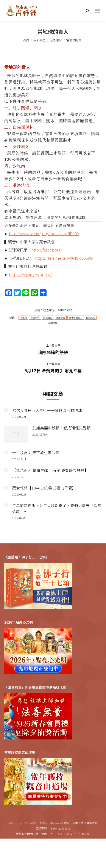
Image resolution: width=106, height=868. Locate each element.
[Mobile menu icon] (97, 11)
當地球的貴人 (76, 318)
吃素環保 (49, 310)
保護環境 (35, 318)
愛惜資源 (48, 318)
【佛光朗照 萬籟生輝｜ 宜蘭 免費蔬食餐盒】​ (50, 470)
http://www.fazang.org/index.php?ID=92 (44, 233)
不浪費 (23, 318)
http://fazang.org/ (47, 250)
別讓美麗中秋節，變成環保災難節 (61, 428)
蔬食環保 (53, 323)
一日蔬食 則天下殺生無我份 (36, 452)
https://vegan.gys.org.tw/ (30, 274)
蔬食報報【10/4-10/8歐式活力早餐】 (44, 488)
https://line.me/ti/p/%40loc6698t (64, 258)
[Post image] (6, 410)
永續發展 (61, 318)
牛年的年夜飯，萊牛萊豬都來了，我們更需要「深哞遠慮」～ (57, 508)
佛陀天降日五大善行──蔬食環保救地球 (47, 410)
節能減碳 (91, 318)
